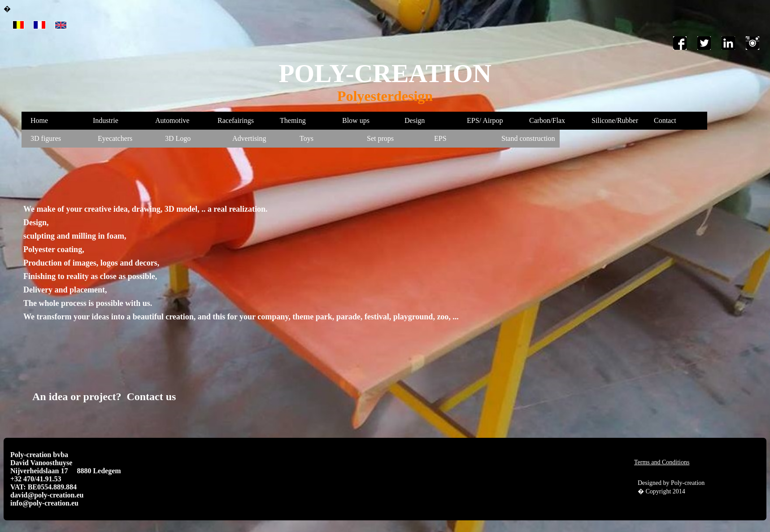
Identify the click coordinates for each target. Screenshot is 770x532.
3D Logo (178, 138)
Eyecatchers (115, 138)
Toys (307, 138)
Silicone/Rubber (615, 120)
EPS (440, 138)
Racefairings (236, 120)
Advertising (249, 138)
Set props (380, 138)
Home (39, 120)
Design (415, 120)
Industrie (106, 120)
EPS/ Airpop (485, 120)
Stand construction (528, 138)
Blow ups (356, 120)
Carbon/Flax (547, 120)
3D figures (46, 138)
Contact (665, 120)
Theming (293, 120)
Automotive (172, 120)
